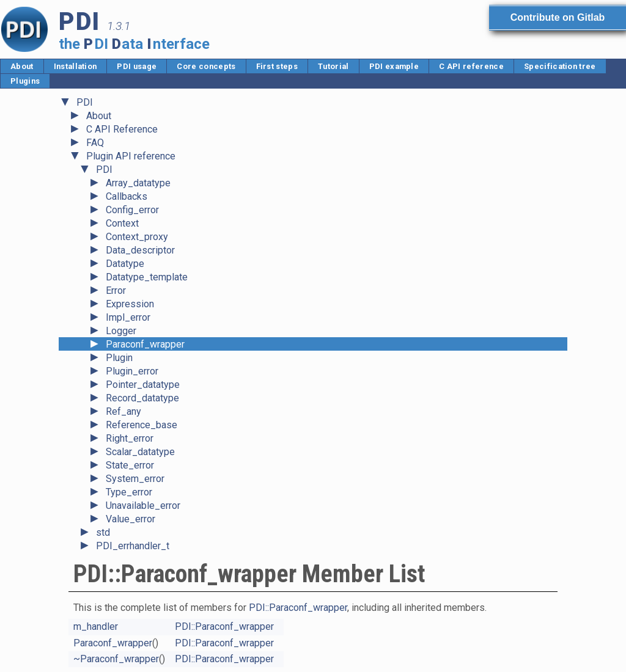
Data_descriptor (140, 250)
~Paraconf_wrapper (116, 659)
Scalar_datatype (140, 452)
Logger (121, 331)
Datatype (125, 264)
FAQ (95, 143)
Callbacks (127, 196)
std (103, 532)
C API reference (471, 66)
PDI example (394, 66)
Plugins (25, 81)
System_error (135, 479)
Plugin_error (132, 371)
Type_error (129, 492)
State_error (130, 465)
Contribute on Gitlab (558, 17)
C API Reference (122, 129)
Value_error (131, 519)
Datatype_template (147, 277)
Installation (75, 66)
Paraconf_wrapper (145, 344)
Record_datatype (142, 398)
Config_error (132, 210)
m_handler (96, 626)
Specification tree (560, 66)
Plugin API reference (131, 156)
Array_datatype (138, 183)
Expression (130, 304)
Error (116, 290)
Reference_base (142, 425)
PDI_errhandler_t (133, 546)
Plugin (119, 358)
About (22, 66)
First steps (277, 66)
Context (122, 223)
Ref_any (123, 411)
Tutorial (333, 66)
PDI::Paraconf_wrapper (298, 608)
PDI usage (137, 66)
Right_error (130, 438)
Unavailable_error (143, 506)
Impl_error (128, 317)
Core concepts (206, 66)
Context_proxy (137, 237)
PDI (85, 102)
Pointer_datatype (143, 385)
